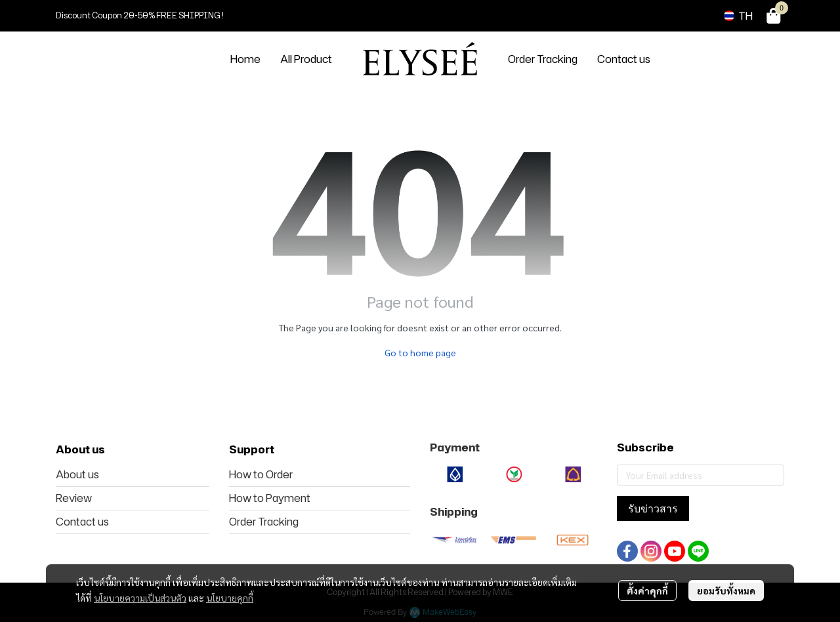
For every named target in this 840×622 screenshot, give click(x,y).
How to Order (261, 474)
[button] (738, 16)
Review (74, 498)
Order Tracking (264, 522)
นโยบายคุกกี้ (230, 598)
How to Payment (270, 498)
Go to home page (420, 352)
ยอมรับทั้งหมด (726, 591)
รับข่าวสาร (653, 508)
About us (77, 474)
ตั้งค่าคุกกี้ (647, 591)
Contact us (82, 522)
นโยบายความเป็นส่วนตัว (140, 598)
